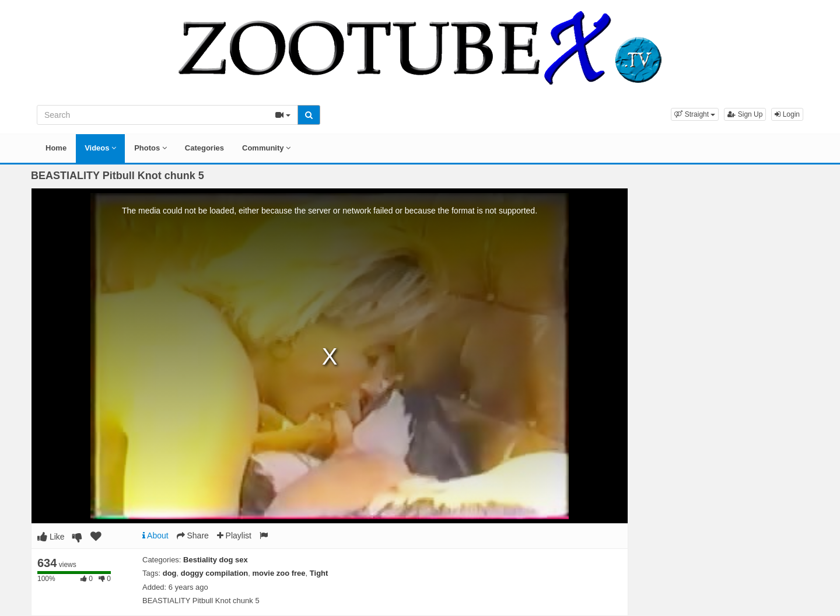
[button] (695, 114)
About (155, 535)
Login (787, 114)
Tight (319, 573)
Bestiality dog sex (216, 560)
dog (170, 573)
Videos (100, 148)
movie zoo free (279, 573)
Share (193, 535)
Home (56, 148)
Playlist (234, 535)
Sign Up (745, 114)
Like (51, 537)
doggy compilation (215, 573)
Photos (150, 148)
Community (266, 148)
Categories (204, 148)
